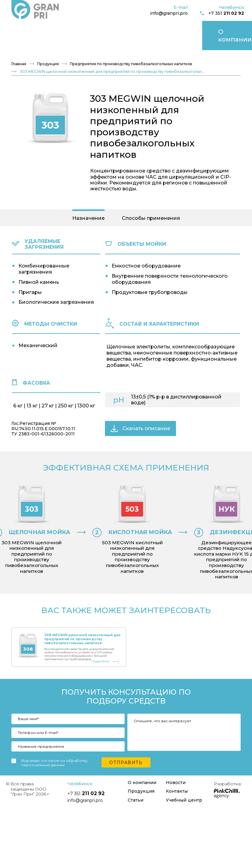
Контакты (131, 28)
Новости (105, 28)
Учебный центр (210, 28)
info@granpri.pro (169, 13)
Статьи (82, 28)
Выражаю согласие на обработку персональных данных (54, 793)
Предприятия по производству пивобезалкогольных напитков (131, 50)
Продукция (56, 28)
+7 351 (222, 13)
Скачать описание (140, 414)
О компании (23, 28)
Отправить (126, 793)
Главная (19, 50)
